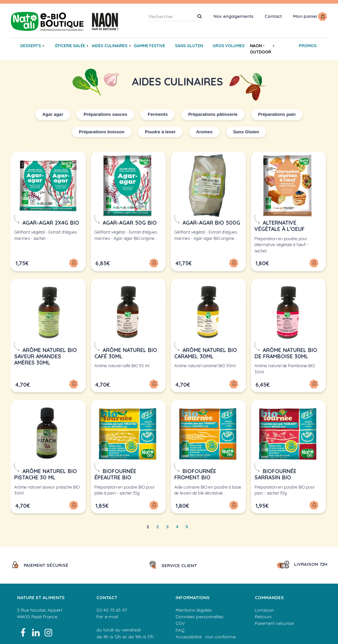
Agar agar (53, 114)
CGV (180, 620)
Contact (273, 16)
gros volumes (229, 46)
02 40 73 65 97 (112, 607)
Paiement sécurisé (274, 620)
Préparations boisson (102, 132)
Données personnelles (200, 614)
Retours (263, 614)
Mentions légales (194, 607)
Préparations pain (277, 114)
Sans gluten (189, 46)
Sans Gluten (246, 132)
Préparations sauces (105, 114)
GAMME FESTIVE (149, 46)
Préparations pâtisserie (213, 114)
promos (308, 46)
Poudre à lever (160, 132)
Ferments (158, 114)
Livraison (264, 607)
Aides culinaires (110, 46)
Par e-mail (107, 614)
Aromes (204, 132)
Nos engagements (234, 16)
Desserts (31, 46)
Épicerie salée (70, 46)
